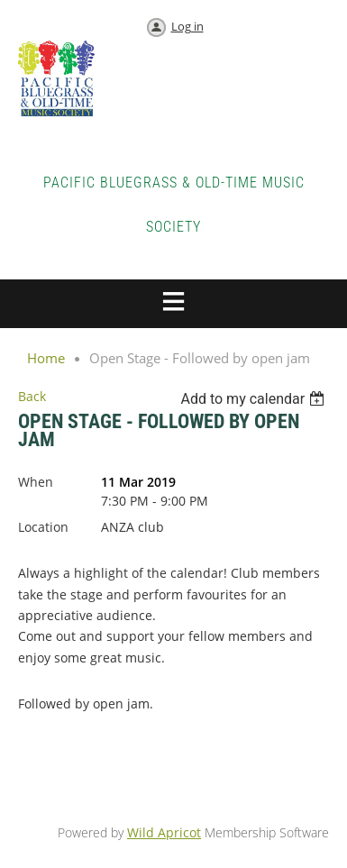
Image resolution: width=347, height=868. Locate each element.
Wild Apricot (164, 832)
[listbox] (255, 399)
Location (43, 527)
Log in (187, 26)
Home (46, 358)
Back (32, 396)
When (36, 482)
